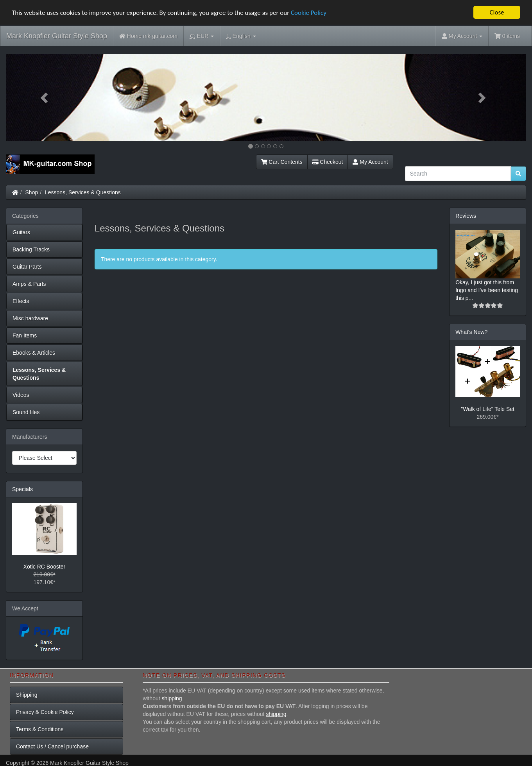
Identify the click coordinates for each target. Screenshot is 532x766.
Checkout (328, 162)
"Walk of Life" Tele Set (488, 409)
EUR (202, 36)
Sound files (26, 412)
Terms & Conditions (40, 729)
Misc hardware (30, 318)
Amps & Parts (29, 284)
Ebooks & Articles (34, 353)
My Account (370, 162)
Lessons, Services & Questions (83, 192)
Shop (32, 192)
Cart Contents (282, 162)
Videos (21, 395)
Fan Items (25, 335)
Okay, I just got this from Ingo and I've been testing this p (487, 290)
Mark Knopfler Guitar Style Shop (57, 36)
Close (497, 12)
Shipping (27, 695)
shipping (172, 698)
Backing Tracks (31, 249)
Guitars (21, 232)
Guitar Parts (27, 267)
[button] (45, 97)
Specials (22, 489)
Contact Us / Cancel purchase (52, 746)
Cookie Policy (309, 12)
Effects (21, 301)
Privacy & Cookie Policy (45, 712)
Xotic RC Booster (44, 566)
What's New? (471, 332)
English (241, 36)
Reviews (466, 216)
